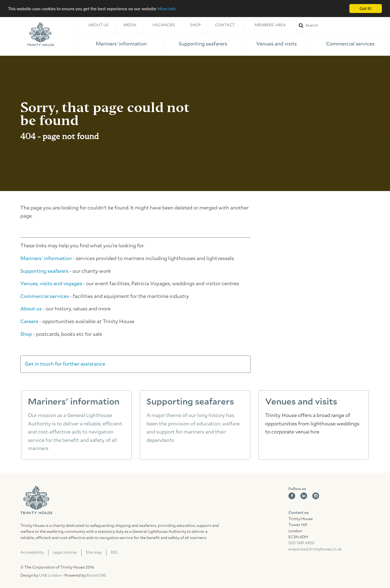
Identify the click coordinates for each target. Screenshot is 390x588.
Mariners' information (121, 44)
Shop (195, 25)
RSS (114, 553)
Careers (29, 322)
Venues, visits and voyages (51, 284)
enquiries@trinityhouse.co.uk (315, 549)
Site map (94, 553)
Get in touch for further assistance (65, 364)
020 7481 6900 (301, 543)
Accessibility (32, 553)
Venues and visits (277, 44)
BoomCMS (96, 576)
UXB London (50, 576)
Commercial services (350, 44)
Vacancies (164, 25)
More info (167, 9)
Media (130, 25)
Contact (225, 25)
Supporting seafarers (203, 44)
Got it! (366, 9)
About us (98, 25)
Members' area (270, 25)
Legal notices (65, 553)
